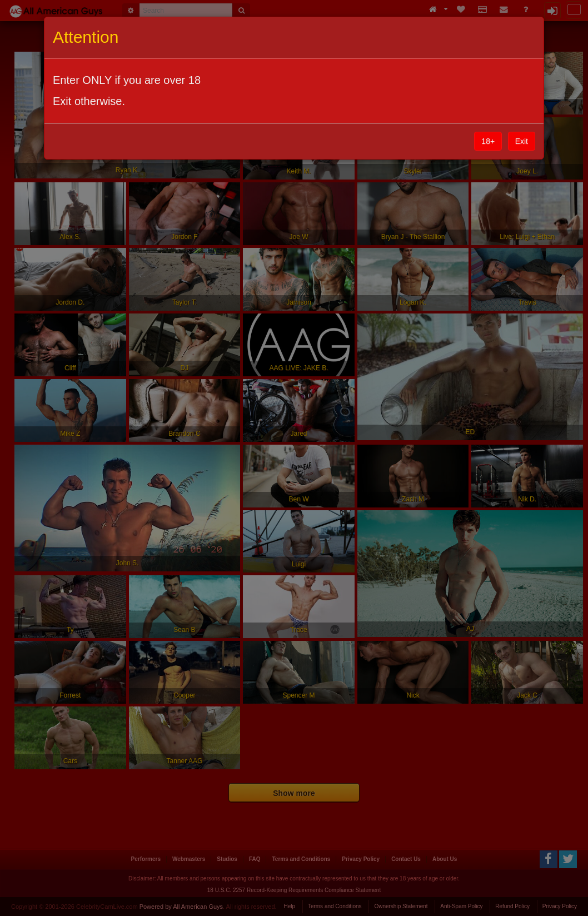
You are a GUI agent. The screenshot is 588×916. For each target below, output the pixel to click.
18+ (488, 141)
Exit (522, 141)
